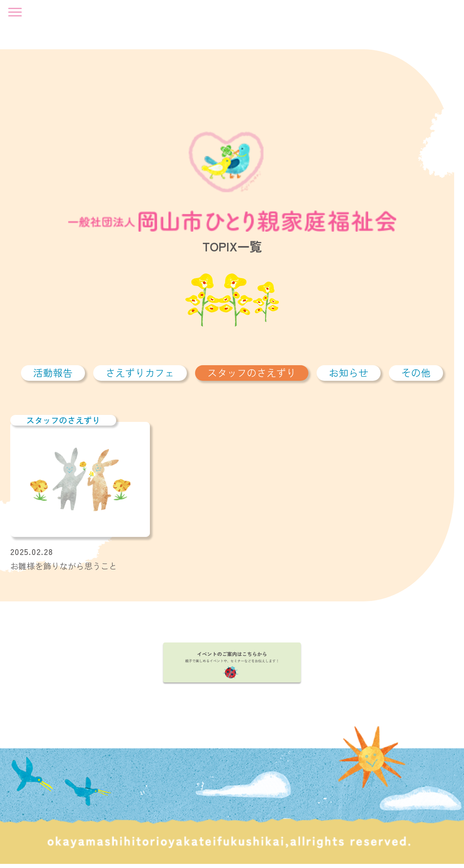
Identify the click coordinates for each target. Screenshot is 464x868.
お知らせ (349, 376)
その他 (416, 376)
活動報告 (53, 376)
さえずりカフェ (140, 376)
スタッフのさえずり (252, 376)
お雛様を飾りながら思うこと (64, 570)
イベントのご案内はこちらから (232, 667)
